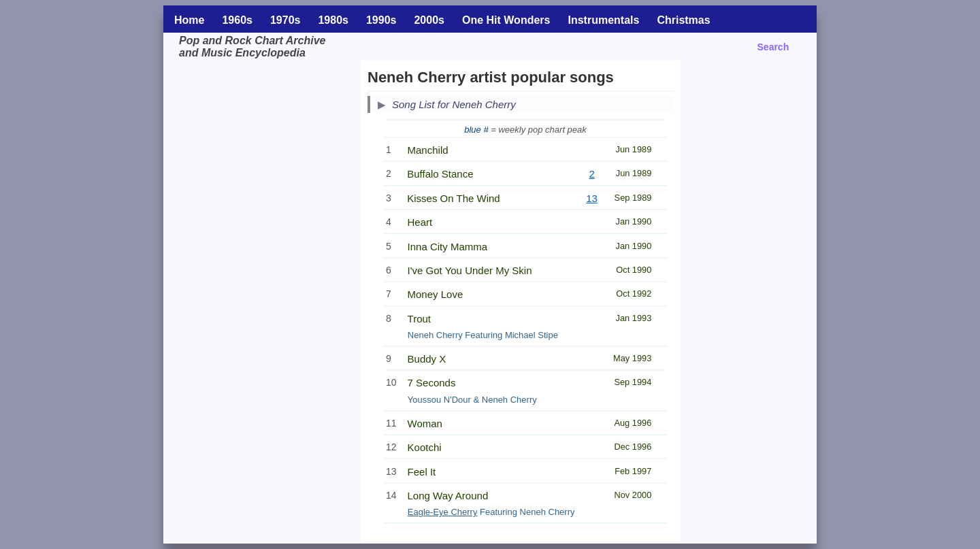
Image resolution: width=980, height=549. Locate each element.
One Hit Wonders (506, 20)
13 (592, 198)
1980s (333, 20)
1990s (381, 20)
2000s (429, 20)
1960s (237, 20)
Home (189, 20)
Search (773, 47)
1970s (285, 20)
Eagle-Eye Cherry (443, 512)
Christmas (683, 20)
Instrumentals (603, 20)
